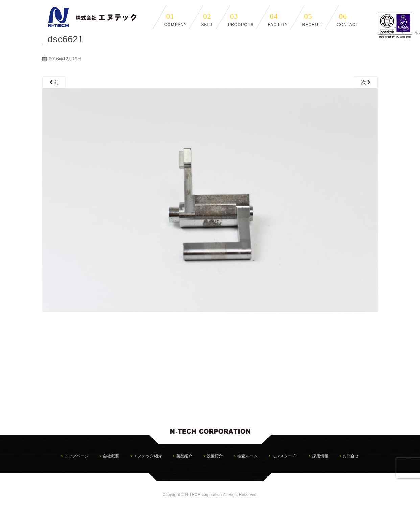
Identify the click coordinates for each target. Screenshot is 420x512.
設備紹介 (215, 456)
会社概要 (111, 456)
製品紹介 (184, 456)
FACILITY (278, 19)
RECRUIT (312, 19)
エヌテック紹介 (148, 456)
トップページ (76, 456)
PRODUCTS (241, 19)
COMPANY (176, 19)
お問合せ (351, 456)
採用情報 (320, 456)
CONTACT (348, 19)
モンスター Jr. (285, 456)
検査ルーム (248, 456)
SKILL (207, 19)
